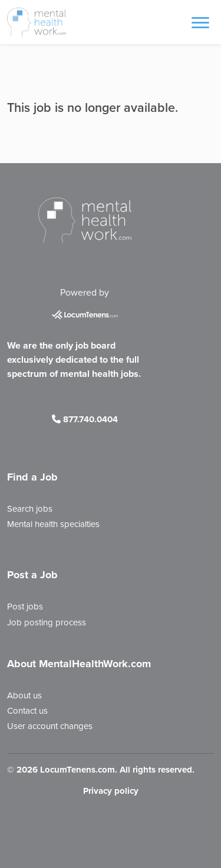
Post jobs (25, 607)
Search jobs (30, 509)
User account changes (50, 726)
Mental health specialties (53, 524)
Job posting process (47, 622)
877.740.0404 (85, 419)
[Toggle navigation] (200, 22)
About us (24, 695)
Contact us (27, 711)
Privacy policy (111, 791)
